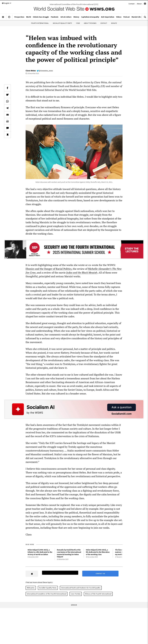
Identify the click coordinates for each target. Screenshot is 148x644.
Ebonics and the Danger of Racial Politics (49, 269)
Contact (132, 4)
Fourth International (40, 23)
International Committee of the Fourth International (47, 594)
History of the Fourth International (98, 594)
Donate (114, 23)
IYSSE (78, 23)
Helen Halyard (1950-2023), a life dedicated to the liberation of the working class (98, 552)
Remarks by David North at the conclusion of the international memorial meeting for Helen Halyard (69, 553)
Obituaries (31, 588)
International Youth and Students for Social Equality (81, 588)
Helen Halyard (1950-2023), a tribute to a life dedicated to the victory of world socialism (40, 552)
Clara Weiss (31, 71)
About (139, 4)
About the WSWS (90, 23)
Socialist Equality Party (62, 23)
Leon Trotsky (76, 594)
